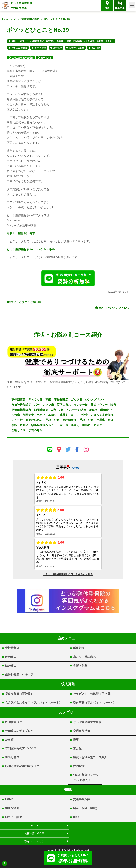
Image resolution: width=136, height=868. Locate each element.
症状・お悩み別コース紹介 (90, 758)
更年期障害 (18, 400)
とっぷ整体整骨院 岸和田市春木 (22, 5)
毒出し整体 (12, 758)
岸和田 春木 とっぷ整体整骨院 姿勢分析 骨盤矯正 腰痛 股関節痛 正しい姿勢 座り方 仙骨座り (63, 41)
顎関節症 (28, 416)
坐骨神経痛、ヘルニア (19, 675)
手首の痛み (35, 431)
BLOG (77, 818)
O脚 (61, 411)
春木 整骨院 (40, 48)
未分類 (77, 749)
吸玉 (76, 740)
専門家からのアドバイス (21, 749)
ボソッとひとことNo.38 (24, 303)
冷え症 (9, 740)
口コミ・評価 (14, 818)
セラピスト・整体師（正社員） (93, 695)
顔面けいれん (34, 421)
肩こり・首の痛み (84, 658)
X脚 (53, 411)
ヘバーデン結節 (76, 411)
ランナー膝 (81, 406)
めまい (41, 416)
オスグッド (101, 426)
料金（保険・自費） (86, 809)
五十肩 (64, 426)
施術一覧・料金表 (102, 826)
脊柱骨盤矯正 (14, 649)
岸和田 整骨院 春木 (21, 233)
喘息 (113, 406)
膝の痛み (11, 666)
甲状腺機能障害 (21, 411)
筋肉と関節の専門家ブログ (22, 767)
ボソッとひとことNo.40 (112, 309)
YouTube (31, 249)
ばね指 (93, 411)
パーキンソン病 (44, 406)
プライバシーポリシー (34, 834)
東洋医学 (58, 48)
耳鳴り (52, 416)
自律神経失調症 (77, 48)
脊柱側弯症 (69, 421)
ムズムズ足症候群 (102, 416)
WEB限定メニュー (17, 723)
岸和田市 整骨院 (19, 48)
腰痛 (110, 421)
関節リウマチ (99, 406)
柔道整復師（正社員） (19, 695)
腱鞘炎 (64, 416)
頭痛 (14, 426)
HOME (9, 800)
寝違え (75, 426)
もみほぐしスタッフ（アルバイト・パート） (33, 704)
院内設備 (79, 767)
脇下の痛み (64, 406)
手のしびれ (86, 421)
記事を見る (46, 58)
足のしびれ (52, 421)
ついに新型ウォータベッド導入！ (86, 778)
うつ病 (16, 416)
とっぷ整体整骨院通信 (26, 19)
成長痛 (24, 426)
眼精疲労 (106, 411)
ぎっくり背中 (79, 416)
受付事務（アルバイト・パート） (94, 704)
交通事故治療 (82, 732)
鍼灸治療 (96, 48)
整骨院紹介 (12, 809)
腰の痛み (11, 658)
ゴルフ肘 (76, 400)
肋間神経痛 (41, 411)
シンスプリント (95, 400)
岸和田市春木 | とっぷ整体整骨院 (68, 848)
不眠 (48, 400)
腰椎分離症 (61, 400)
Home (6, 19)
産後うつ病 (18, 431)
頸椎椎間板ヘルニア (44, 426)
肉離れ (86, 426)
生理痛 (101, 421)
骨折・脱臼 (80, 666)
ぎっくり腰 (35, 400)
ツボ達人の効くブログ (19, 732)
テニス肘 (17, 421)
